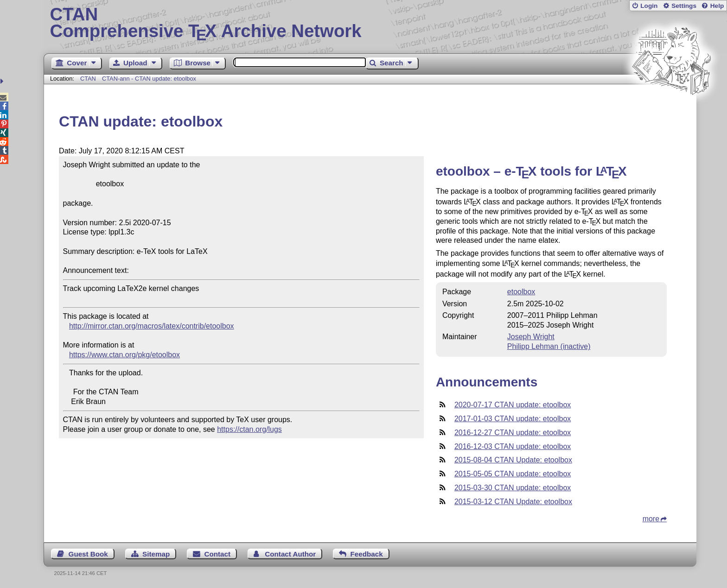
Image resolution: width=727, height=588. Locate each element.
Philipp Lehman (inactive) (549, 346)
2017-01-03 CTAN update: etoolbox (513, 419)
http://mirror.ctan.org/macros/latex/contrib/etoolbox (152, 326)
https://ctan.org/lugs (249, 429)
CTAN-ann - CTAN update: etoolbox (149, 79)
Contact (218, 554)
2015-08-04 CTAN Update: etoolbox (513, 460)
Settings (684, 6)
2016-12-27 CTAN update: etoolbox (513, 433)
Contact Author (290, 554)
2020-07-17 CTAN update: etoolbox (513, 405)
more (651, 519)
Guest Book (88, 554)
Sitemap (156, 554)
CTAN (88, 79)
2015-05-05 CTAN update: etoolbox (513, 474)
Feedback (367, 554)
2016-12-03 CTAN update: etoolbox (513, 446)
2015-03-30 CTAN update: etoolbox (513, 488)
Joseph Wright (531, 337)
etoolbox (521, 292)
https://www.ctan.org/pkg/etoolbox (124, 355)
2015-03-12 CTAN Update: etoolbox (513, 502)
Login (649, 6)
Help (717, 6)
